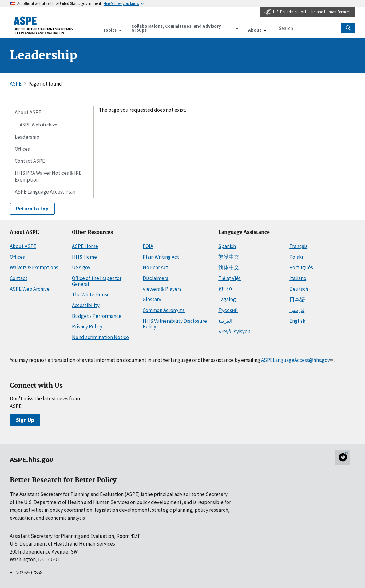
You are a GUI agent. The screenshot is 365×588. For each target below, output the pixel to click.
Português (301, 267)
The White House (91, 294)
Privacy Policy (87, 326)
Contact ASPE (30, 161)
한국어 (226, 289)
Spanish (227, 246)
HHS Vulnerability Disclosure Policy (175, 324)
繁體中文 (229, 257)
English (297, 321)
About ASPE (28, 112)
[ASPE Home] (44, 25)
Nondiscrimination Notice (100, 337)
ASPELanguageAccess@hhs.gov (298, 360)
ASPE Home (85, 246)
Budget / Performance (97, 316)
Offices (22, 149)
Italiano (298, 278)
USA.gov (81, 267)
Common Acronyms (164, 310)
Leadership (27, 137)
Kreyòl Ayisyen (234, 331)
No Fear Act (155, 267)
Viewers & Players (162, 289)
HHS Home (84, 257)
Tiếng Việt (230, 278)
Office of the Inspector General (97, 281)
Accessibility (86, 305)
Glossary (152, 299)
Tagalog (227, 299)
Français (298, 246)
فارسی (297, 310)
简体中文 (229, 267)
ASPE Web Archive (38, 125)
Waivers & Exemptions (34, 267)
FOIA (148, 246)
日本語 (297, 299)
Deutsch (299, 289)
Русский (228, 310)
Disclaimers (155, 278)
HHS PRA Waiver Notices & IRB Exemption (48, 176)
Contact (19, 278)
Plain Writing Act (161, 257)
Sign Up (25, 420)
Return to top (32, 209)
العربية (225, 321)
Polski (296, 257)
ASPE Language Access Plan (45, 192)
